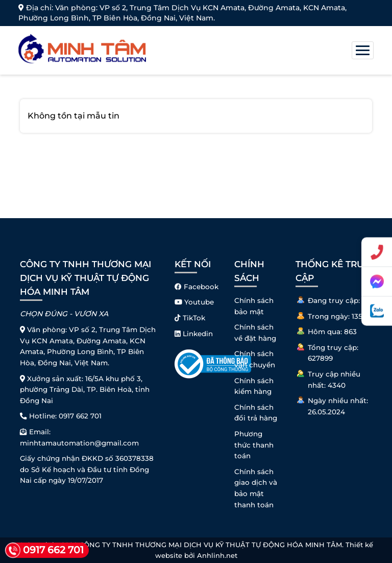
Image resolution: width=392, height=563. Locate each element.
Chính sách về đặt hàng (255, 333)
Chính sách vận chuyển (255, 359)
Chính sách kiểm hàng (254, 386)
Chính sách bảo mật (254, 306)
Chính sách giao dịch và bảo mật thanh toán (256, 488)
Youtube (194, 302)
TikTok (190, 318)
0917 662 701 (80, 416)
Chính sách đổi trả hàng (256, 413)
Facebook (197, 287)
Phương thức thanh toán (254, 445)
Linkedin (194, 334)
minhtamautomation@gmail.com (79, 443)
